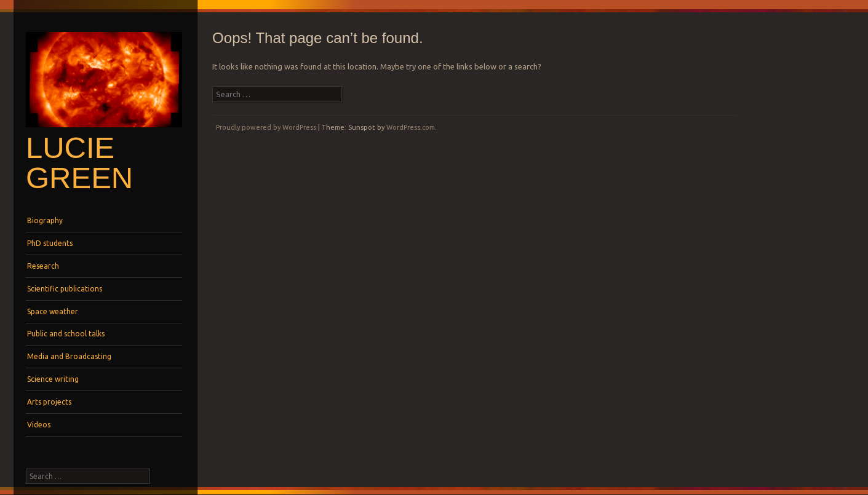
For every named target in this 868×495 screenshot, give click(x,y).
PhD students (50, 243)
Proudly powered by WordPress (266, 127)
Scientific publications (65, 289)
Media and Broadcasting (69, 356)
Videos (39, 425)
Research (43, 266)
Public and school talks (66, 334)
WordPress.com (411, 127)
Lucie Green (79, 163)
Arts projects (49, 402)
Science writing (53, 379)
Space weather (53, 311)
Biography (45, 220)
